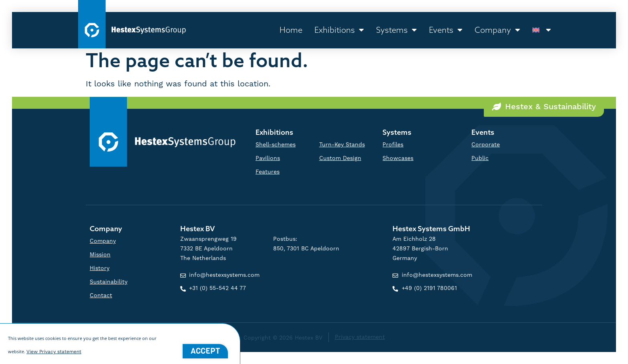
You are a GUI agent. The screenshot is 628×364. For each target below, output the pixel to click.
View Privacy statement (54, 355)
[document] (314, 182)
